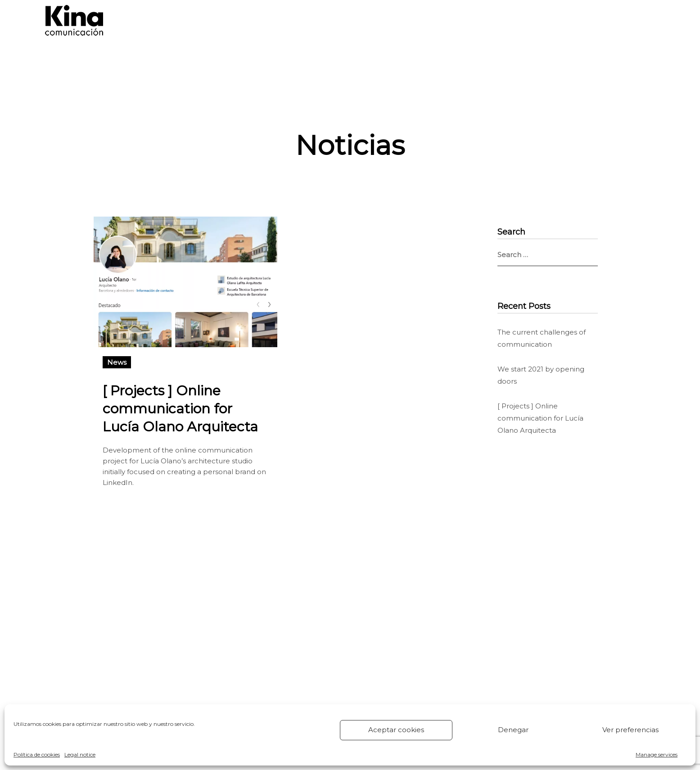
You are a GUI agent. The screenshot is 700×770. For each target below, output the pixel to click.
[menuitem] (623, 20)
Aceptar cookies (396, 730)
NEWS (475, 20)
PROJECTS (383, 20)
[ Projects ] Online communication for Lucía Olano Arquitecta (180, 409)
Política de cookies (37, 754)
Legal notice (80, 754)
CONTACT (525, 20)
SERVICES (326, 20)
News (117, 362)
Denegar (513, 730)
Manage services (657, 754)
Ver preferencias (630, 730)
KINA (433, 20)
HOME (275, 20)
